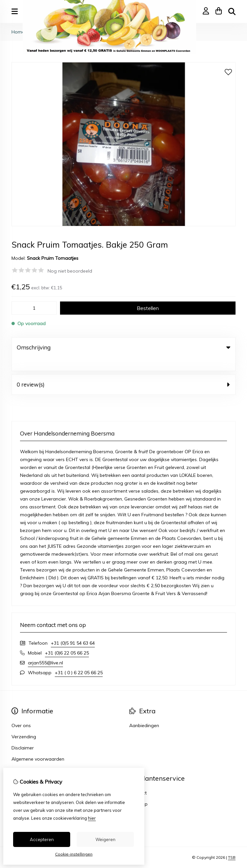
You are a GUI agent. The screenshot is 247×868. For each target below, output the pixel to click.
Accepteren (42, 839)
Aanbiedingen (144, 712)
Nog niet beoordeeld (70, 271)
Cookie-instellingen (74, 854)
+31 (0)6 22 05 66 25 (67, 639)
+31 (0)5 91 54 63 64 (73, 630)
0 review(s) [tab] (123, 371)
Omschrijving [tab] (123, 347)
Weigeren (105, 839)
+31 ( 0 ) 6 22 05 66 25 (79, 659)
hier (92, 818)
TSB (232, 844)
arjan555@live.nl (45, 649)
